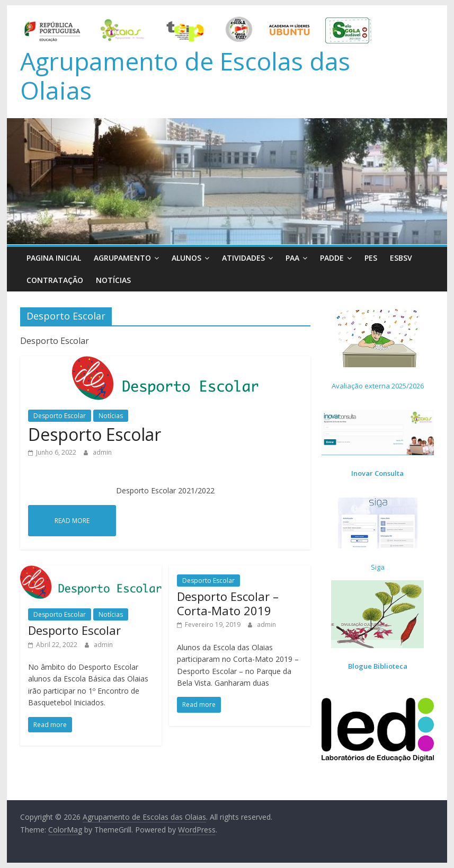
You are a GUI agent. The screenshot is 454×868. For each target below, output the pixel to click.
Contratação (55, 280)
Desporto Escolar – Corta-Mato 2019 (228, 603)
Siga (378, 567)
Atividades (243, 258)
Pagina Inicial (54, 258)
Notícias (113, 280)
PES (371, 258)
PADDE (332, 258)
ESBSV (401, 258)
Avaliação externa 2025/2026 (378, 386)
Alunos (186, 258)
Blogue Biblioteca (378, 666)
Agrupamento (122, 258)
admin (102, 452)
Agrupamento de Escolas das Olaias (185, 76)
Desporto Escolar (60, 416)
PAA (292, 258)
